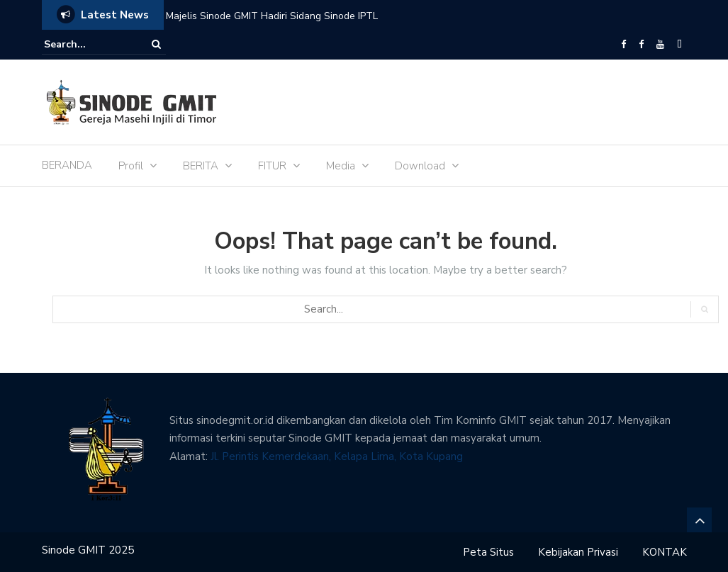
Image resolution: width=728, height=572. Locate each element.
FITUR (272, 166)
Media (341, 166)
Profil (131, 166)
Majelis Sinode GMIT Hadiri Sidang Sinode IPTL (272, 16)
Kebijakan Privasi (578, 552)
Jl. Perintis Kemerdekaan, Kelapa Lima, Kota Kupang (337, 456)
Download (420, 166)
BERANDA (67, 165)
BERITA (201, 166)
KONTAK (665, 552)
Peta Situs (488, 552)
